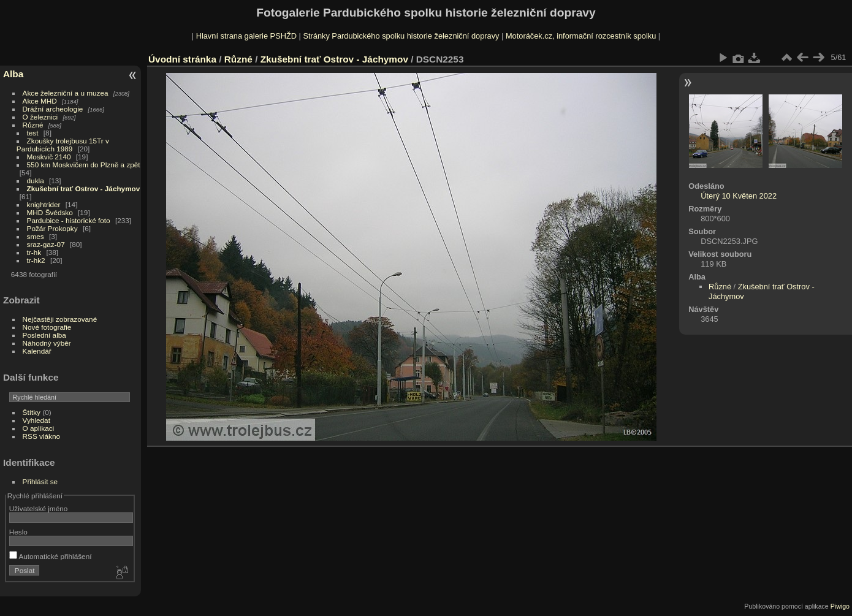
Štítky (32, 412)
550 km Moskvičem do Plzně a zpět (84, 165)
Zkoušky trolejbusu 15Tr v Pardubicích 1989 (63, 145)
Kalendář (37, 351)
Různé (33, 125)
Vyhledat (36, 420)
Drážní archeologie (53, 109)
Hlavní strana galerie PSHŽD (246, 36)
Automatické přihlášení (51, 556)
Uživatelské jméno (38, 508)
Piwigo (840, 606)
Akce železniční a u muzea (66, 93)
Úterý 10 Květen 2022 (739, 196)
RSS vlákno (41, 436)
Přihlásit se (40, 481)
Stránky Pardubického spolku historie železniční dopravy (401, 36)
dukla (36, 181)
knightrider (44, 204)
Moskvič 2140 (49, 157)
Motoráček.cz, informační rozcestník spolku (581, 36)
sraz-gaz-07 (46, 244)
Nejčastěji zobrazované (60, 319)
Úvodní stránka (182, 59)
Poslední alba (44, 335)
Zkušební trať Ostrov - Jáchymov (84, 188)
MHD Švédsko (50, 212)
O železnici (40, 117)
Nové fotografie (47, 327)
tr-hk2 (36, 260)
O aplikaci (39, 428)
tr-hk (34, 252)
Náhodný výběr (47, 343)
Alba (13, 74)
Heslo (18, 532)
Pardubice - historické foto (69, 220)
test (33, 133)
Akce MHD (40, 101)
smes (36, 236)
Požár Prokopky (52, 228)
